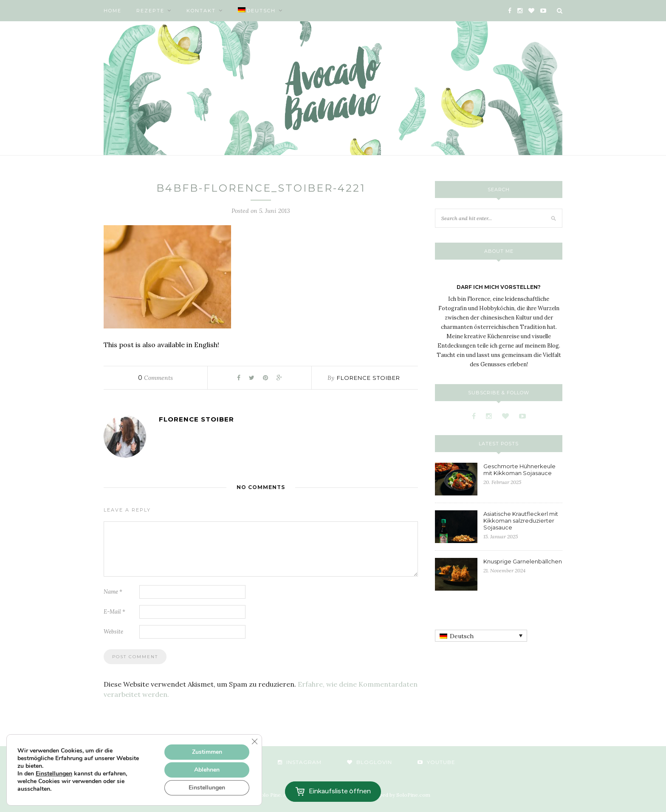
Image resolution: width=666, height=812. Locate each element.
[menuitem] (260, 11)
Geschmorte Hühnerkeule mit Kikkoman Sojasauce (519, 470)
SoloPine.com (413, 795)
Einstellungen (54, 774)
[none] (481, 636)
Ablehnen (207, 770)
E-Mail (114, 612)
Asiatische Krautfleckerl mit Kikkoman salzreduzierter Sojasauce (521, 521)
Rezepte (150, 11)
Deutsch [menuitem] (462, 636)
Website (113, 632)
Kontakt (201, 11)
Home (113, 11)
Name (113, 592)
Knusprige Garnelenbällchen (523, 561)
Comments (155, 378)
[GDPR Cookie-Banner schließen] (254, 741)
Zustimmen (207, 752)
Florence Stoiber (368, 378)
